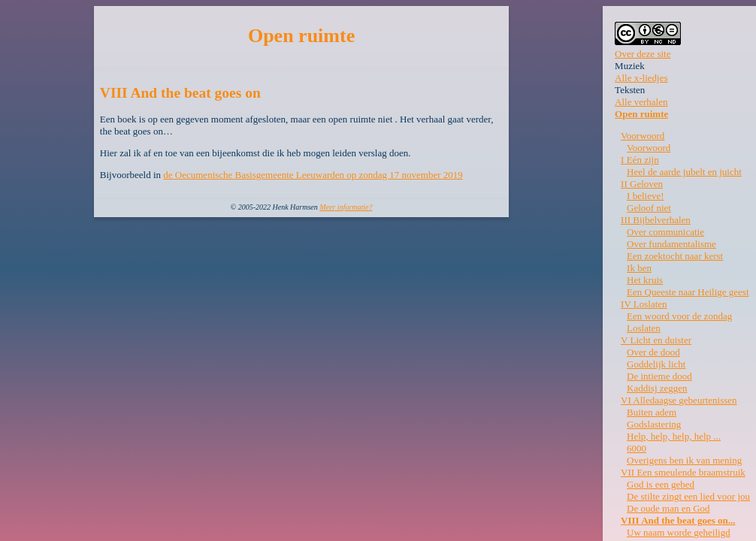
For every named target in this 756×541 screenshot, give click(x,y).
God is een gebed (661, 484)
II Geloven (642, 184)
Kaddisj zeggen (657, 388)
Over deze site (643, 54)
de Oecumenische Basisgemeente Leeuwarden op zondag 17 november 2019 (313, 175)
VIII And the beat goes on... (678, 520)
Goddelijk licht (656, 364)
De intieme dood (659, 376)
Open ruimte (641, 114)
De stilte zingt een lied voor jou (688, 496)
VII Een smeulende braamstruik (683, 472)
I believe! (645, 196)
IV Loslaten (644, 304)
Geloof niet (649, 208)
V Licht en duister (656, 340)
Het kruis (645, 280)
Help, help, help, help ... (674, 436)
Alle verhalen (641, 102)
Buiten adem (652, 412)
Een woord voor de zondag (679, 316)
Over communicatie (665, 232)
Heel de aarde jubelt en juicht (684, 172)
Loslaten (644, 328)
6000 (637, 448)
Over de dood (653, 352)
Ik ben (639, 268)
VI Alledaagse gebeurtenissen (679, 400)
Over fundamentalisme (671, 244)
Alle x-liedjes (641, 78)
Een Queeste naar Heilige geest (688, 292)
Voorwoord (643, 136)
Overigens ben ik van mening (684, 460)
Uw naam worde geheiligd (679, 532)
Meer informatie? (346, 207)
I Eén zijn (640, 160)
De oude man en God (668, 508)
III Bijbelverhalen (656, 220)
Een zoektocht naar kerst (675, 256)
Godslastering (654, 424)
